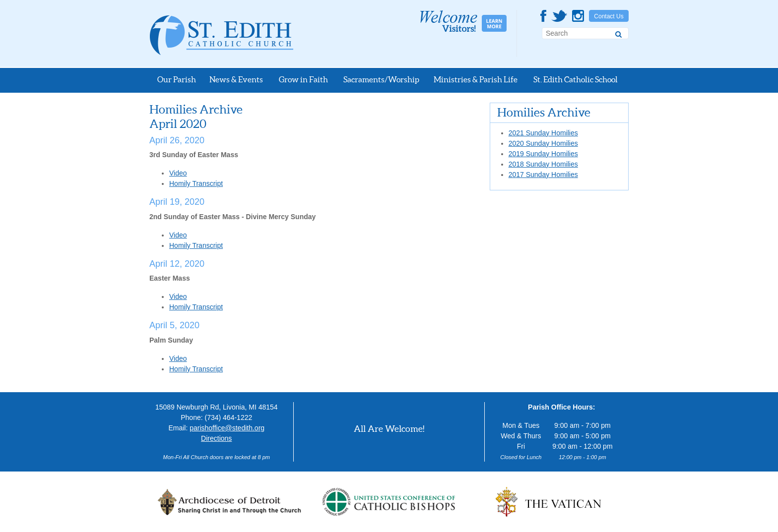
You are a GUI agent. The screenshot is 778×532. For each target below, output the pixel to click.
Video (178, 173)
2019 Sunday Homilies (543, 154)
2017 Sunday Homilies (543, 175)
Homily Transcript (196, 183)
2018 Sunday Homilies (543, 164)
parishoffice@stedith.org (227, 428)
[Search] (618, 33)
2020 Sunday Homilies (543, 143)
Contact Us (609, 16)
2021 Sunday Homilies (543, 133)
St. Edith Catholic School (576, 79)
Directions (216, 438)
